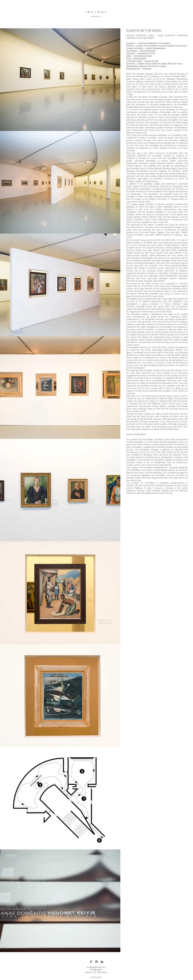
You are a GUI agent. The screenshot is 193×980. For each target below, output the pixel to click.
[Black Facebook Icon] (91, 962)
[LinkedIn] (102, 962)
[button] (60, 80)
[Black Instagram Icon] (96, 962)
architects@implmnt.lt (96, 967)
